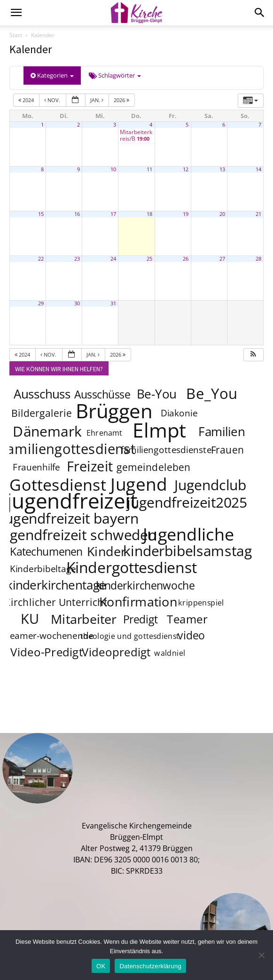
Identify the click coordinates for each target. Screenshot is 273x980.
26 (186, 259)
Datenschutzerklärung (150, 966)
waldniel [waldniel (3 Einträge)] (170, 653)
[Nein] (261, 955)
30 (77, 303)
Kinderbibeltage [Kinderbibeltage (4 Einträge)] (43, 569)
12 (186, 169)
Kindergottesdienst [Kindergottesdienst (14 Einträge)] (132, 567)
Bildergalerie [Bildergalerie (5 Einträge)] (42, 413)
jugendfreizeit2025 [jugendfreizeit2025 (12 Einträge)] (187, 502)
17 (113, 214)
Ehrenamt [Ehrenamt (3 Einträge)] (105, 433)
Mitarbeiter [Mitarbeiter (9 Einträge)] (84, 619)
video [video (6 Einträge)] (191, 635)
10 (113, 169)
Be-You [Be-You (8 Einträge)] (156, 394)
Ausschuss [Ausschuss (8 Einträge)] (42, 394)
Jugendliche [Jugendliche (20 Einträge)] (189, 534)
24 (113, 259)
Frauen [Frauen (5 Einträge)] (227, 450)
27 (222, 259)
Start (16, 35)
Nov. (53, 100)
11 (149, 169)
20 (222, 214)
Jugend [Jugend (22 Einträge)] (139, 484)
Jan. (97, 100)
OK (101, 966)
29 (41, 303)
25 (149, 259)
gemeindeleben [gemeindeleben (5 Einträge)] (154, 467)
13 (222, 169)
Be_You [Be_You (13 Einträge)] (212, 393)
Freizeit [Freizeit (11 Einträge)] (90, 466)
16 (77, 214)
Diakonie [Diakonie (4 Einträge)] (179, 414)
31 (113, 303)
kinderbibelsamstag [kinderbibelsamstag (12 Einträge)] (188, 550)
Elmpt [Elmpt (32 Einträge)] (159, 430)
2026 (122, 100)
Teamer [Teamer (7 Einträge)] (188, 619)
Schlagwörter (115, 75)
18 (149, 214)
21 (258, 214)
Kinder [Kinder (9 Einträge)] (106, 551)
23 (77, 259)
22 (41, 259)
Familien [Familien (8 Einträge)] (222, 432)
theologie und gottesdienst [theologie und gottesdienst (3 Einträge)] (130, 636)
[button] (253, 355)
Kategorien (52, 75)
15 (41, 214)
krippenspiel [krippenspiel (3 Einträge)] (201, 603)
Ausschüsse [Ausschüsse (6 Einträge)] (102, 394)
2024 (27, 100)
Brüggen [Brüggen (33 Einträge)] (115, 410)
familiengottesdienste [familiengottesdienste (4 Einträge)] (166, 450)
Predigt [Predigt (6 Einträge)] (140, 619)
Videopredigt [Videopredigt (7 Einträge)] (117, 652)
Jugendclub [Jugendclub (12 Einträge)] (211, 485)
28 (258, 259)
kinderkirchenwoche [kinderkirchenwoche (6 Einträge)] (145, 585)
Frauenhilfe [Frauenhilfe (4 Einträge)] (36, 468)
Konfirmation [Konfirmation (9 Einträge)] (138, 601)
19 (186, 214)
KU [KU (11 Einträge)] (30, 619)
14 (258, 169)
